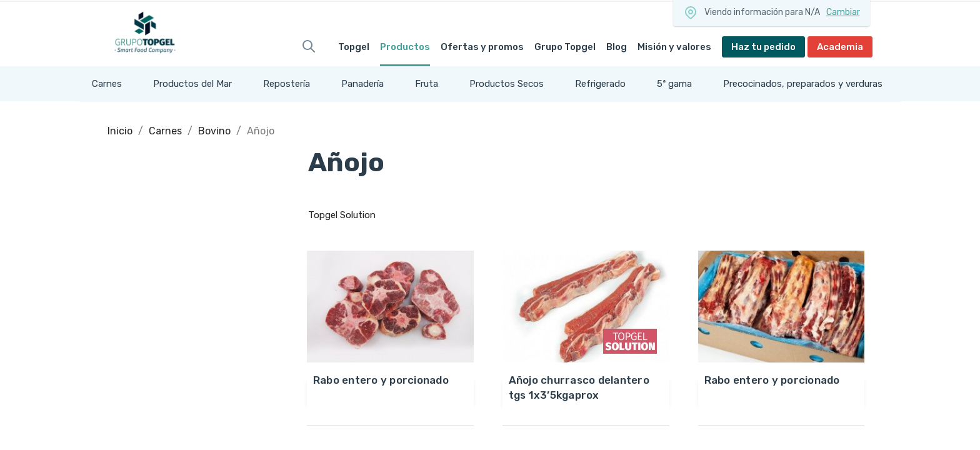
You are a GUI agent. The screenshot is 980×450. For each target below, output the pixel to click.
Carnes (107, 84)
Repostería (287, 84)
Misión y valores (674, 47)
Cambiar (843, 12)
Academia (840, 47)
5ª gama (674, 84)
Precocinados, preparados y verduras (803, 84)
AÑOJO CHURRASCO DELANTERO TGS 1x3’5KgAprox (579, 387)
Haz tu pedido (763, 47)
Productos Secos (507, 84)
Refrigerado (600, 84)
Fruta (427, 84)
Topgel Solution (342, 215)
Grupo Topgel (565, 47)
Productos (405, 47)
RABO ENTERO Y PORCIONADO (381, 380)
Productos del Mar (192, 84)
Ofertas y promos (482, 47)
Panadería (362, 84)
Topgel (354, 47)
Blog (617, 47)
